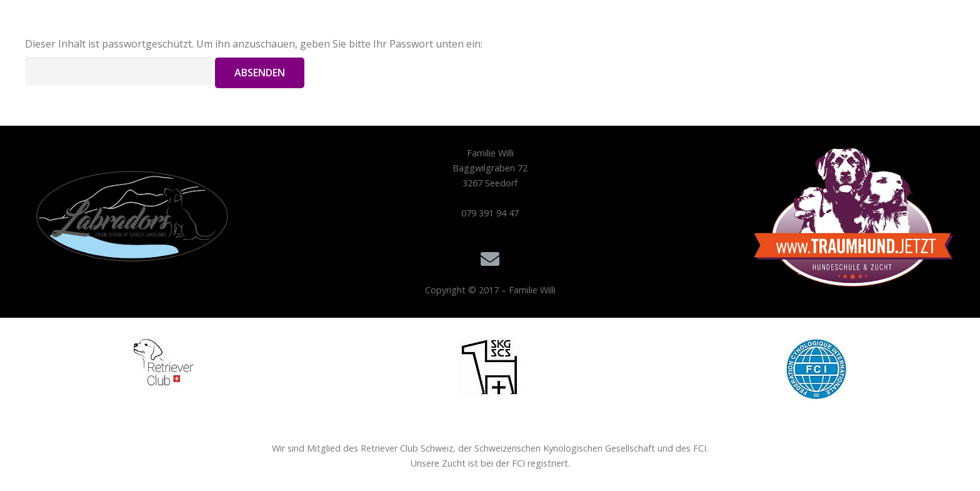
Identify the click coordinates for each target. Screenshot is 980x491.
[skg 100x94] (490, 367)
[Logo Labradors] (127, 223)
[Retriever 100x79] (164, 362)
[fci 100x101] (816, 369)
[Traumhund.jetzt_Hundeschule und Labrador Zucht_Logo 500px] (854, 217)
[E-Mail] (490, 259)
